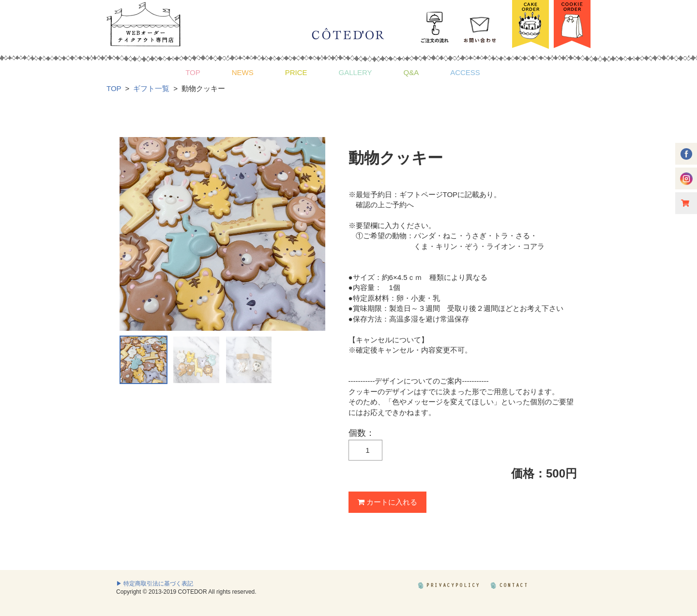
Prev (132, 234)
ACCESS (465, 72)
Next (313, 234)
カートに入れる (387, 502)
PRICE (296, 72)
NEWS (243, 72)
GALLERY (356, 72)
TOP (193, 72)
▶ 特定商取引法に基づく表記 (155, 584)
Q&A (411, 72)
